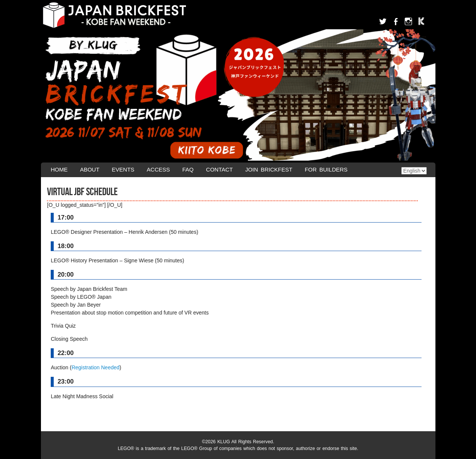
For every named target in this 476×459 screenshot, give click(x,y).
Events (123, 169)
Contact (219, 169)
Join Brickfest (269, 169)
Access (159, 169)
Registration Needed (95, 367)
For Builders (326, 169)
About (90, 169)
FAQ (188, 169)
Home (59, 169)
